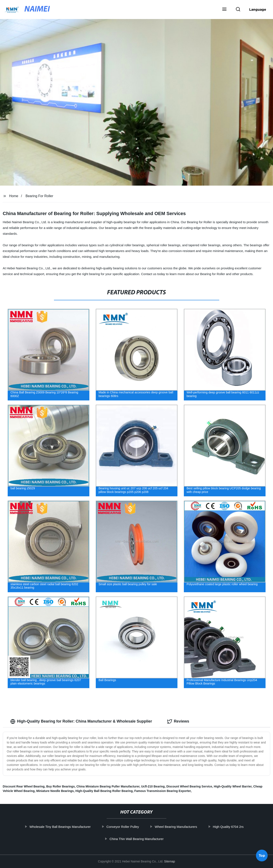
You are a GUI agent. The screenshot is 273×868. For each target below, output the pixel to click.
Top (262, 856)
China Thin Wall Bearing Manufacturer (150, 839)
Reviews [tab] (178, 721)
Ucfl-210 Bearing (153, 786)
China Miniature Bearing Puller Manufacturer (108, 786)
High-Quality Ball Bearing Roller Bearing (104, 791)
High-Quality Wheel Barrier (233, 786)
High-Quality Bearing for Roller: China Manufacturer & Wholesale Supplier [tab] (81, 721)
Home (14, 196)
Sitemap (169, 861)
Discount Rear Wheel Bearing (24, 786)
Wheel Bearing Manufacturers (189, 827)
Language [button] (258, 9)
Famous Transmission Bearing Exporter (163, 791)
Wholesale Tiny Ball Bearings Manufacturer (73, 827)
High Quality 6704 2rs (241, 827)
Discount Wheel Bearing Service (189, 786)
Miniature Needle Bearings (55, 791)
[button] (224, 10)
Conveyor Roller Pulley (136, 827)
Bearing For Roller (39, 196)
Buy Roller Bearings (61, 786)
